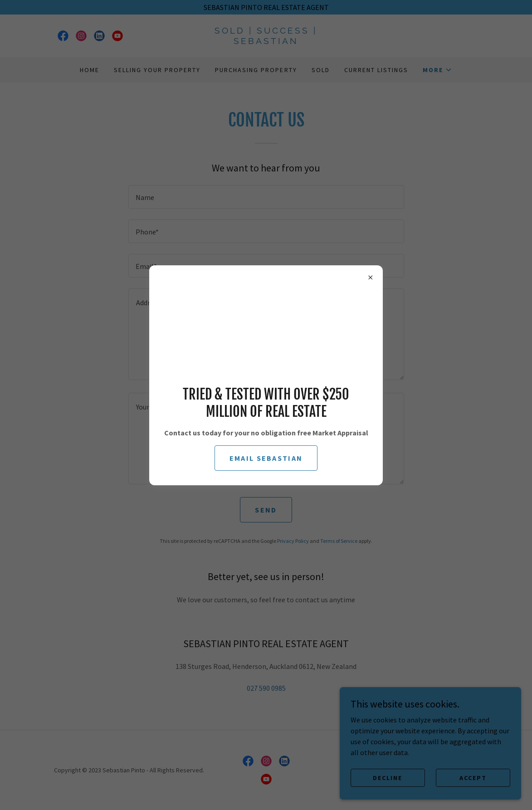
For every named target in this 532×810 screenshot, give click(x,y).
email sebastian (266, 458)
